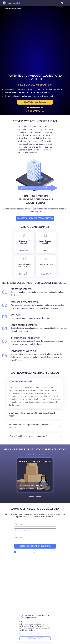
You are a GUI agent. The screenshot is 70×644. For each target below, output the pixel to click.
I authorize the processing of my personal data (31, 552)
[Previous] (31, 497)
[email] (35, 531)
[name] (35, 524)
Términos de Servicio (44, 634)
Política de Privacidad (26, 634)
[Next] (39, 497)
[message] (35, 538)
